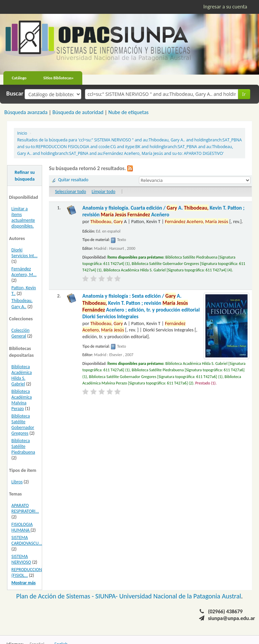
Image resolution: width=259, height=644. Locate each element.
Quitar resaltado (73, 180)
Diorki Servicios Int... (24, 253)
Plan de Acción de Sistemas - (56, 596)
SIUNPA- (107, 596)
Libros (17, 482)
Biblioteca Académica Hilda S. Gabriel (22, 375)
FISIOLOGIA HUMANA (22, 527)
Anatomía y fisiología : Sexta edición (141, 306)
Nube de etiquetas (128, 112)
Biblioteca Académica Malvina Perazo (22, 400)
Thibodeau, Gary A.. (22, 303)
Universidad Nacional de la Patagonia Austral (180, 596)
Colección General (21, 333)
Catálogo (19, 78)
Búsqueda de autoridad (78, 112)
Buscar (15, 93)
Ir (244, 94)
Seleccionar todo (70, 192)
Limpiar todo (104, 192)
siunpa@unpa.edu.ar (232, 618)
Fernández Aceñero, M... (24, 272)
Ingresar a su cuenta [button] (225, 7)
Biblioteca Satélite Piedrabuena (23, 446)
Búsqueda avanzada (26, 112)
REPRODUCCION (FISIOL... (27, 572)
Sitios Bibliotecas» (59, 78)
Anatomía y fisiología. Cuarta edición (163, 211)
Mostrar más (24, 583)
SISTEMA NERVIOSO (21, 559)
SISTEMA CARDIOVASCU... (27, 540)
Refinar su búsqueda (25, 176)
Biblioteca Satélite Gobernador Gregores (23, 425)
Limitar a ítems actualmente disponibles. (23, 217)
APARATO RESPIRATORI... (25, 508)
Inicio (22, 133)
